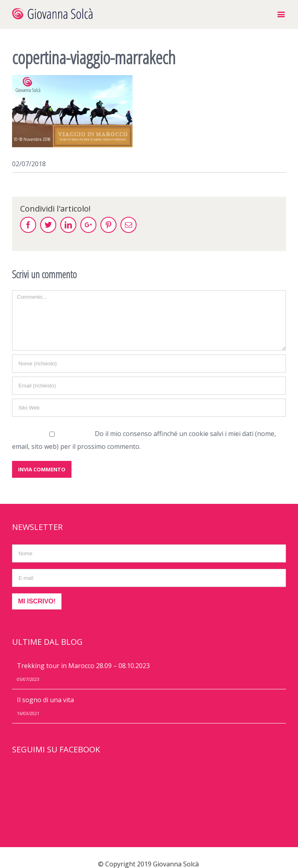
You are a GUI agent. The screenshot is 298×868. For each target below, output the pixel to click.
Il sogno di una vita (45, 700)
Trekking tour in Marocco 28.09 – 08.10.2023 (83, 666)
